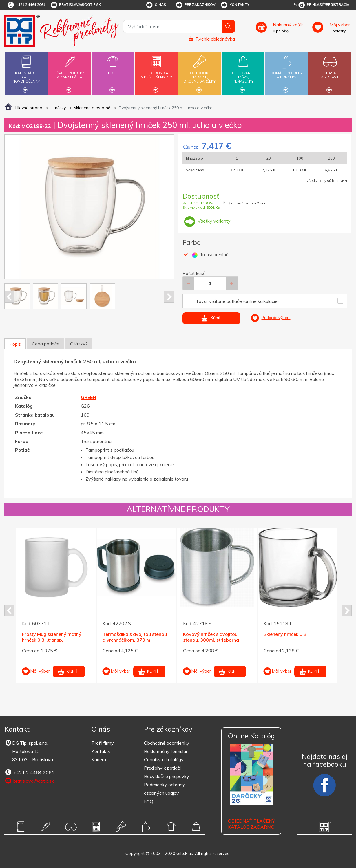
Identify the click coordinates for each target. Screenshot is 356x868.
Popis (15, 344)
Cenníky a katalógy (164, 759)
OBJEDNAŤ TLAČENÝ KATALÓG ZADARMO (251, 824)
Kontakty (235, 5)
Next (169, 297)
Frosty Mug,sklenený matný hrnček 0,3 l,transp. (52, 637)
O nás (156, 5)
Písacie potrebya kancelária (70, 72)
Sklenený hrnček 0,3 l (286, 634)
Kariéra (99, 759)
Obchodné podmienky (167, 743)
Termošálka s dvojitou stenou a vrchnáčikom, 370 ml (135, 637)
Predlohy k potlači (162, 768)
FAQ (149, 801)
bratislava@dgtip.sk (75, 5)
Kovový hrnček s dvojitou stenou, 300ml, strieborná (211, 637)
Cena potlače (46, 344)
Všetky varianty (207, 221)
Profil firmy (103, 743)
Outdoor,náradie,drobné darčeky (200, 73)
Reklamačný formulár (166, 751)
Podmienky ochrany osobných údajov (165, 789)
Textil (113, 69)
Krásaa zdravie (330, 72)
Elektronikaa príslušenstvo (156, 72)
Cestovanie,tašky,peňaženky (243, 73)
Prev (9, 297)
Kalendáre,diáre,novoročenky (26, 73)
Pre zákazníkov (195, 5)
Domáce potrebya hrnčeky (286, 72)
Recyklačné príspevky (167, 776)
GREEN (88, 397)
